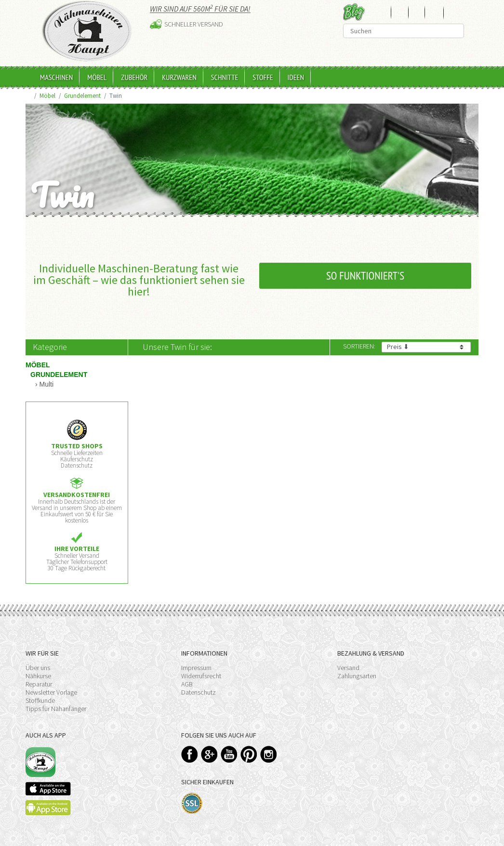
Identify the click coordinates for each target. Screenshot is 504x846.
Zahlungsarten (357, 676)
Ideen (296, 77)
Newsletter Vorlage (51, 692)
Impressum (196, 668)
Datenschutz (199, 692)
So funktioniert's (365, 275)
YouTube (229, 754)
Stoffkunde (40, 700)
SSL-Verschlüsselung (192, 803)
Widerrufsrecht (201, 676)
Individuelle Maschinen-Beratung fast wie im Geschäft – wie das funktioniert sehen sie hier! (139, 280)
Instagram (269, 754)
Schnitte (225, 77)
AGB (187, 684)
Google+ (209, 754)
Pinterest (249, 754)
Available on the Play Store (48, 808)
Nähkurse (38, 676)
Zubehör (134, 77)
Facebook (190, 754)
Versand (348, 668)
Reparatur (39, 684)
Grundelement (82, 95)
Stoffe (263, 77)
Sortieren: (359, 346)
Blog (354, 12)
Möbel (97, 77)
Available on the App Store (48, 789)
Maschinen (56, 77)
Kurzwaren (179, 77)
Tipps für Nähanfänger (56, 709)
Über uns (38, 668)
